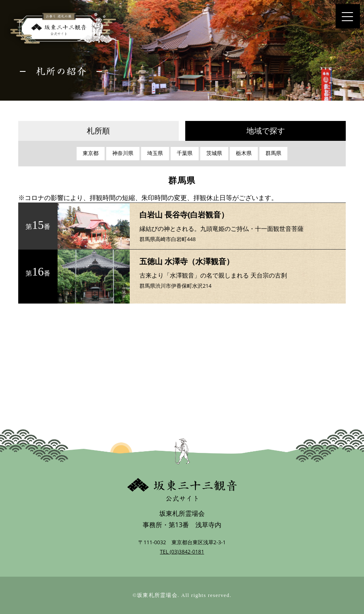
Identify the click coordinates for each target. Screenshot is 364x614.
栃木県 (244, 153)
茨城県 (214, 153)
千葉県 (185, 153)
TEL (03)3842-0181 (182, 552)
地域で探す (266, 131)
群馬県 (273, 153)
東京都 (91, 153)
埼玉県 (155, 153)
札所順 (98, 131)
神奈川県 (123, 153)
